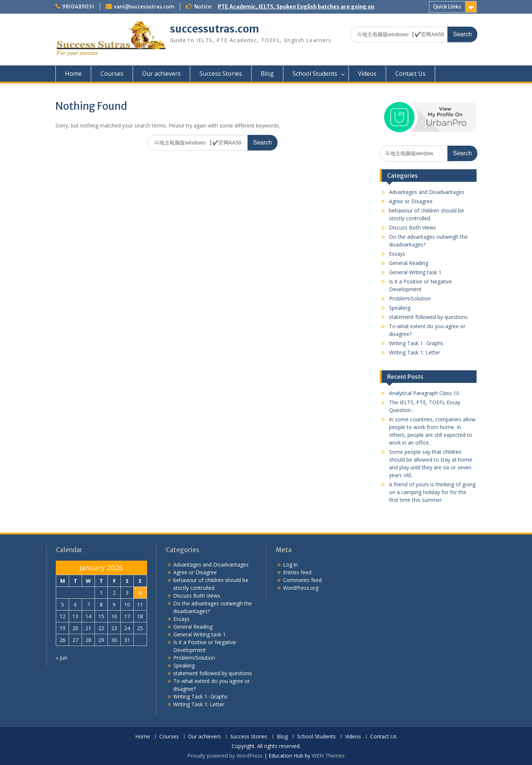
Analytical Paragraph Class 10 (424, 393)
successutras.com (214, 29)
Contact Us (410, 74)
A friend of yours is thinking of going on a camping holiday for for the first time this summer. (432, 492)
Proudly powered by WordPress (225, 756)
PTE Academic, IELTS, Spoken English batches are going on (296, 7)
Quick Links (447, 7)
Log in (290, 565)
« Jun (62, 658)
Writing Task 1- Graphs (416, 343)
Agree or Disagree (411, 201)
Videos (367, 74)
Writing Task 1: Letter (415, 352)
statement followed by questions (428, 317)
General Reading (409, 263)
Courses (112, 74)
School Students (315, 74)
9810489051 (78, 7)
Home (73, 74)
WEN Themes (328, 756)
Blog (267, 74)
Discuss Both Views (412, 227)
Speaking (400, 308)
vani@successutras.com (144, 7)
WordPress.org (301, 588)
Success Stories (221, 74)
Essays (397, 254)
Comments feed (302, 580)
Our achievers (161, 74)
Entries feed (297, 572)
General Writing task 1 (415, 272)
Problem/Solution (410, 298)
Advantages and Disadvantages (427, 192)
